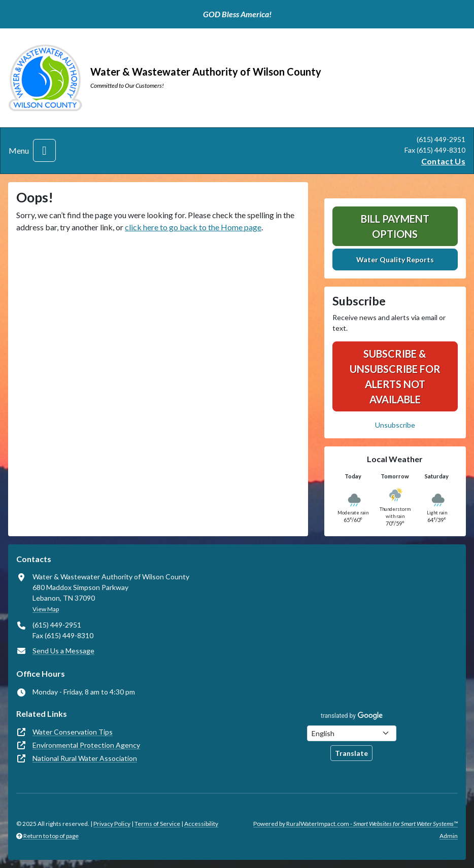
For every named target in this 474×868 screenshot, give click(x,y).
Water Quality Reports (395, 259)
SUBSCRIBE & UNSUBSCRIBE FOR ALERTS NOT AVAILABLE (395, 376)
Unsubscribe (395, 425)
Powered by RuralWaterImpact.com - (355, 824)
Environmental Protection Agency (86, 745)
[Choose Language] (352, 733)
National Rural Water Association (85, 758)
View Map (46, 609)
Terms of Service (157, 824)
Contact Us (443, 161)
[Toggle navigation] (44, 150)
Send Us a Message (63, 651)
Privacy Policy (112, 824)
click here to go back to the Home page (193, 227)
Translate (351, 753)
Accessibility (201, 824)
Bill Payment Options (395, 226)
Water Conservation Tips (73, 732)
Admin (449, 836)
